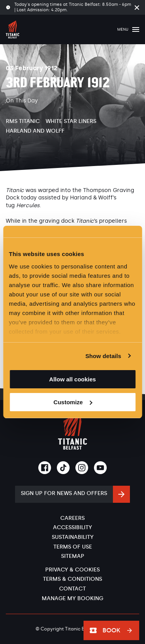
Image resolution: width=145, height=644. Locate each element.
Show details (103, 356)
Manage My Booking (72, 598)
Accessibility (72, 527)
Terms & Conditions (72, 579)
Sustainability (73, 537)
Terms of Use (73, 547)
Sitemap (73, 556)
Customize (73, 402)
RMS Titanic (23, 121)
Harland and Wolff (35, 131)
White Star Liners (71, 121)
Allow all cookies (72, 379)
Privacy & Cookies (72, 570)
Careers (72, 518)
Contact (72, 589)
